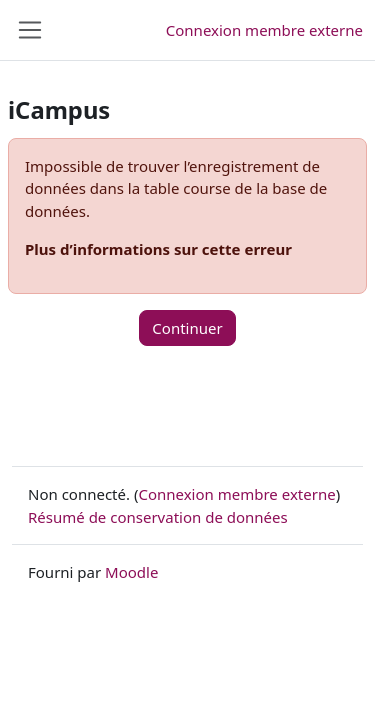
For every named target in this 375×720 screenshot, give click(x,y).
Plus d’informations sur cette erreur (158, 249)
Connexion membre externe (264, 30)
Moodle (131, 572)
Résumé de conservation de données (158, 517)
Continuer (187, 328)
